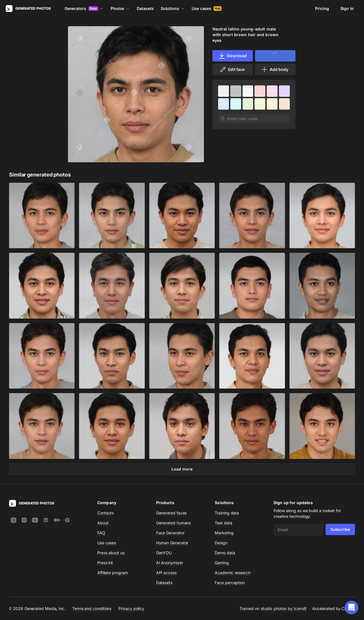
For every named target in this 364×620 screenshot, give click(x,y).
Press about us (111, 553)
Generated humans (174, 523)
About (103, 523)
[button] (351, 607)
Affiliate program (113, 573)
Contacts (106, 513)
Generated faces (171, 513)
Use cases (207, 8)
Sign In (347, 8)
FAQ (101, 533)
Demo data (225, 553)
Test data (223, 523)
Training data (227, 513)
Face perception (230, 583)
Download (232, 56)
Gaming (222, 563)
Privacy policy (131, 608)
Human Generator (172, 543)
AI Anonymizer (170, 563)
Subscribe (340, 529)
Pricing (322, 8)
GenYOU (164, 553)
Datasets (145, 8)
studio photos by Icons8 (284, 608)
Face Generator (170, 533)
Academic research (233, 573)
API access (166, 573)
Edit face (232, 69)
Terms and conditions (92, 608)
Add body (275, 69)
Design (221, 543)
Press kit (105, 563)
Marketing (224, 533)
